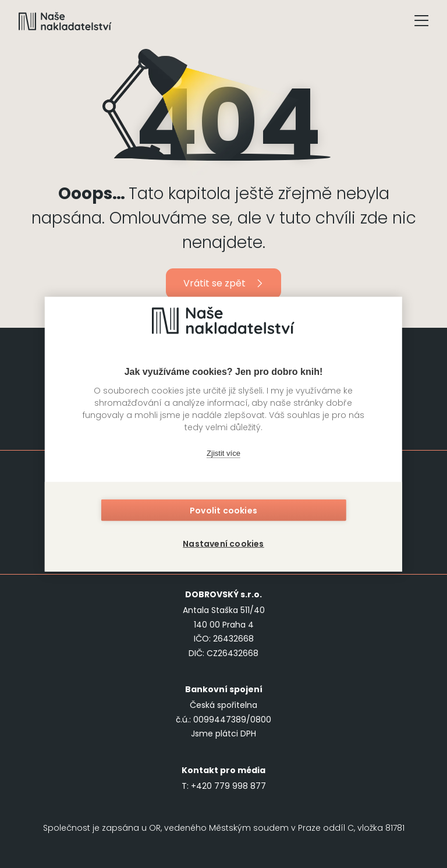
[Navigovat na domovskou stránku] (65, 21)
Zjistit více (223, 455)
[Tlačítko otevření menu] (421, 21)
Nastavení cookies (223, 542)
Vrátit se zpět (224, 283)
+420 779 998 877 (228, 786)
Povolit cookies (223, 512)
